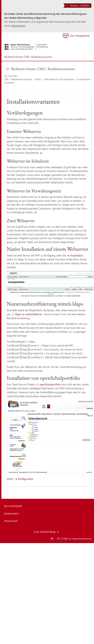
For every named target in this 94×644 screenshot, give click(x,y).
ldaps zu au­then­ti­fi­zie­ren (29, 314)
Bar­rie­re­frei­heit (13, 506)
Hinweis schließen (78, 5)
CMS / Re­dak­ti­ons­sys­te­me (18, 79)
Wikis (38, 79)
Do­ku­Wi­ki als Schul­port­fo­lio (59, 79)
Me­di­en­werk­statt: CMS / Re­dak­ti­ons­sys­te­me (28, 57)
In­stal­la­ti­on (76, 255)
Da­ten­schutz (11, 514)
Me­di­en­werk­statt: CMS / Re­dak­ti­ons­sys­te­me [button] (41, 69)
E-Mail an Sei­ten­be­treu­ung (74, 539)
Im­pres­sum (11, 521)
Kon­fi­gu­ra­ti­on (26, 479)
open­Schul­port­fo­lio (50, 384)
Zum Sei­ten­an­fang (46, 532)
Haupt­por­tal (18, 26)
